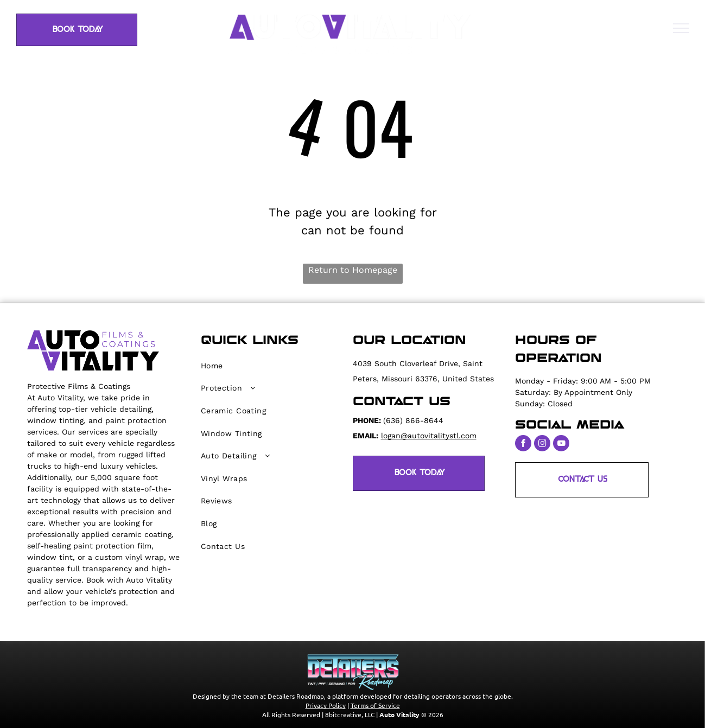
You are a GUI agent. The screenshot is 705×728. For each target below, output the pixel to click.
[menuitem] (270, 366)
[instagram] (542, 445)
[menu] (681, 28)
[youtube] (561, 445)
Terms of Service (375, 705)
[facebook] (523, 445)
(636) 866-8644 (413, 420)
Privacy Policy (326, 705)
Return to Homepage (353, 270)
